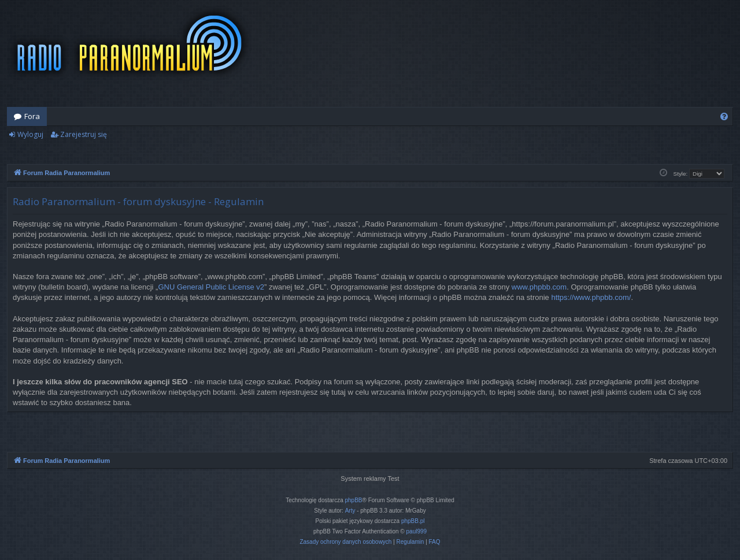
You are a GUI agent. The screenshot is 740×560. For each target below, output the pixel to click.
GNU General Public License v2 (211, 287)
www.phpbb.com (539, 287)
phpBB (354, 500)
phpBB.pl (413, 521)
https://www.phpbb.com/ (591, 297)
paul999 (417, 531)
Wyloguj (30, 134)
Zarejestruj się (84, 134)
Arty (350, 511)
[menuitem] (724, 116)
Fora (32, 116)
